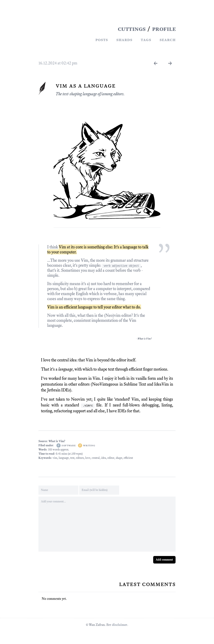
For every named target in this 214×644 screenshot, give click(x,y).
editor (111, 458)
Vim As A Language (85, 86)
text (72, 458)
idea (104, 458)
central (96, 458)
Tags (146, 40)
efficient (128, 458)
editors (80, 458)
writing (89, 445)
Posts (102, 40)
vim (55, 458)
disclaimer (120, 625)
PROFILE (164, 29)
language (64, 458)
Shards (124, 40)
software (68, 445)
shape (119, 458)
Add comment (164, 560)
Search (168, 40)
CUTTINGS (132, 29)
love (88, 458)
